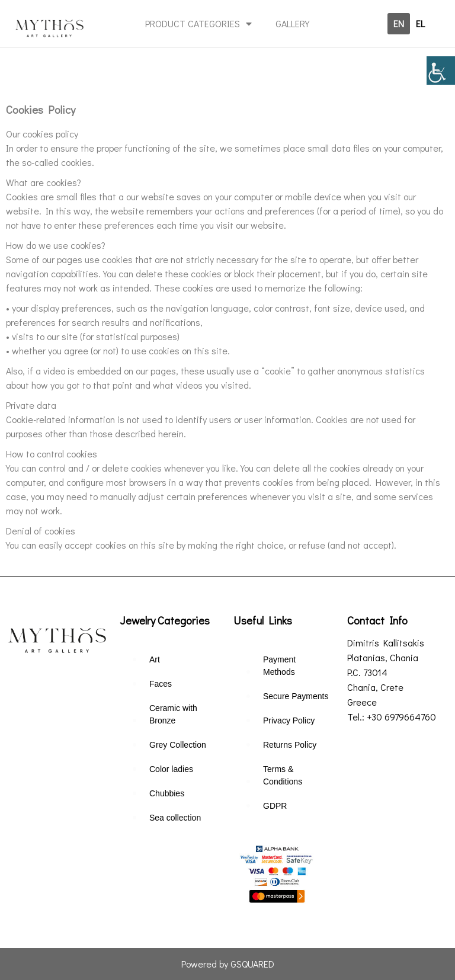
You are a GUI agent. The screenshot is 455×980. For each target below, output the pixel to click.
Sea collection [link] (175, 818)
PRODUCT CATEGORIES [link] (198, 24)
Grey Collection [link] (178, 745)
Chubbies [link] (167, 793)
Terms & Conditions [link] (283, 775)
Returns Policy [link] (290, 745)
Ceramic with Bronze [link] (173, 714)
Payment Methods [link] (279, 666)
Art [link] (155, 659)
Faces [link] (161, 684)
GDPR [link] (275, 806)
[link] (441, 71)
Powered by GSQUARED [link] (228, 964)
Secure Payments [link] (296, 696)
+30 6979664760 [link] (401, 717)
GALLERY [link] (292, 23)
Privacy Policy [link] (289, 720)
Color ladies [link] (171, 769)
